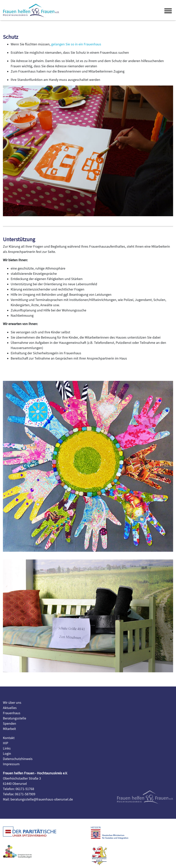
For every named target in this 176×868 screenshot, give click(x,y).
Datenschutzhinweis (18, 759)
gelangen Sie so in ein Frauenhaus (76, 44)
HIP (6, 743)
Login (7, 754)
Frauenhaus (12, 713)
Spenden (9, 724)
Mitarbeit (9, 729)
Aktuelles (10, 708)
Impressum (11, 764)
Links (7, 748)
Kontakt (9, 738)
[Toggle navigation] (167, 10)
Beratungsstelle (15, 718)
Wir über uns (12, 703)
